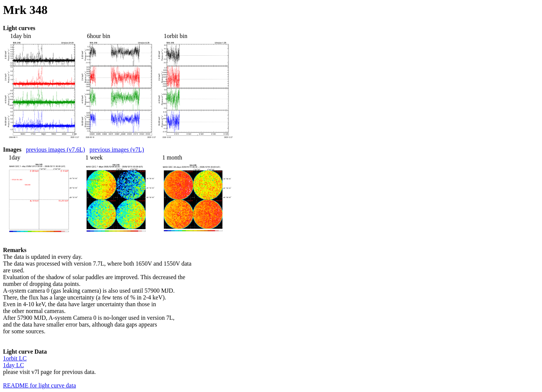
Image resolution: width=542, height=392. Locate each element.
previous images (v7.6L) (56, 150)
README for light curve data (40, 385)
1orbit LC (15, 358)
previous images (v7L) (117, 150)
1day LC (14, 365)
